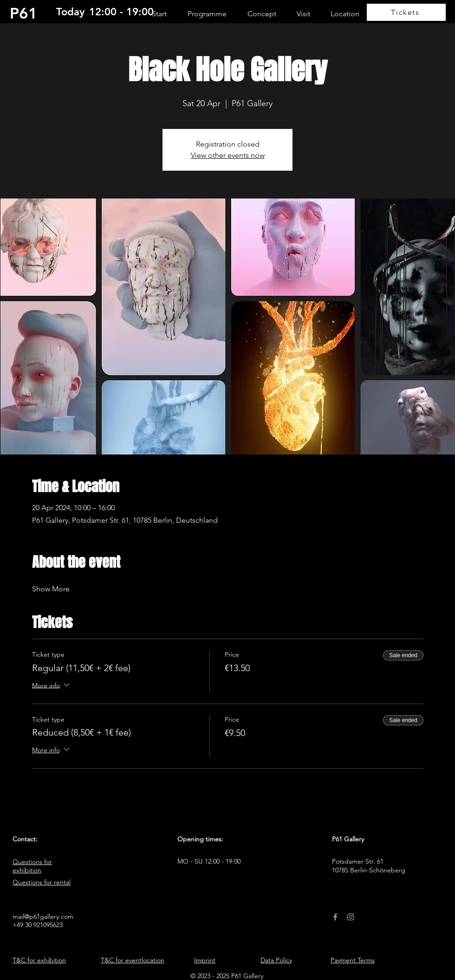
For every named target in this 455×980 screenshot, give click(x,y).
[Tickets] (406, 12)
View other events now (228, 155)
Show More (51, 589)
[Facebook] (335, 917)
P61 (24, 13)
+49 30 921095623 (38, 925)
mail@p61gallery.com (43, 916)
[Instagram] (351, 917)
